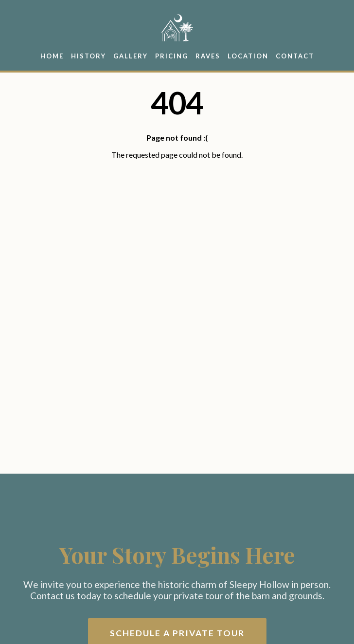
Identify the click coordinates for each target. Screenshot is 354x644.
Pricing (172, 56)
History (88, 56)
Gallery (131, 56)
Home (52, 56)
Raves (208, 56)
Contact (295, 56)
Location (248, 56)
